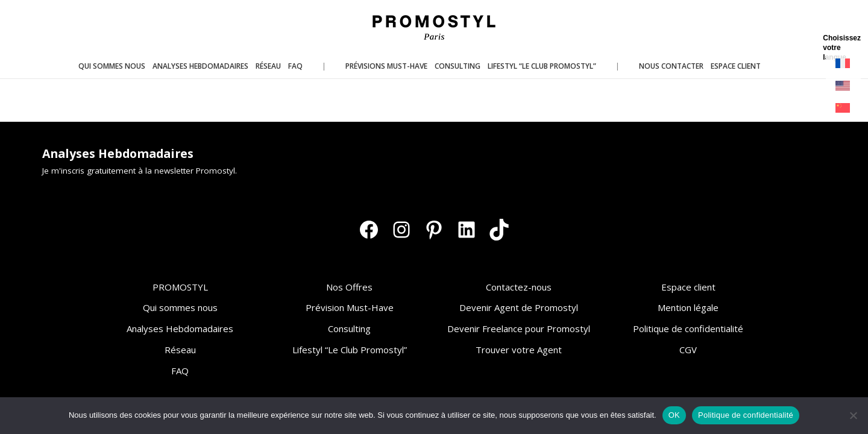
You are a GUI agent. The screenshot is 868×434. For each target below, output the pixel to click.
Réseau (180, 350)
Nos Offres (349, 287)
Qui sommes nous (180, 307)
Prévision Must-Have (350, 307)
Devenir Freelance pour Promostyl (519, 329)
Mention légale (688, 307)
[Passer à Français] (843, 64)
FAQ (180, 371)
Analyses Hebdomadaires (180, 329)
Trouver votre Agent (519, 350)
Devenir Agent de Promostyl (519, 307)
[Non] (853, 415)
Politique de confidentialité (688, 329)
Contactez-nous (519, 287)
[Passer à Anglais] (843, 86)
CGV (688, 350)
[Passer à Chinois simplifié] (843, 108)
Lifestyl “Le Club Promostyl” (350, 350)
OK (674, 415)
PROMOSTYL (180, 287)
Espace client (688, 287)
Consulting (349, 329)
